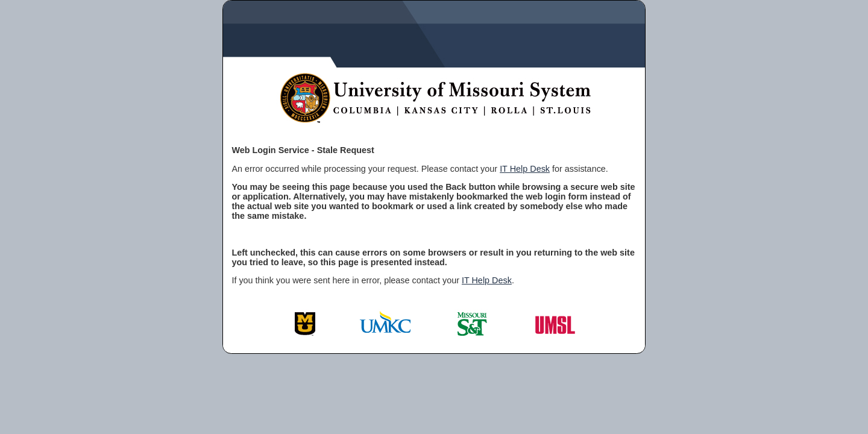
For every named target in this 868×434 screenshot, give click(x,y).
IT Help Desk (525, 169)
